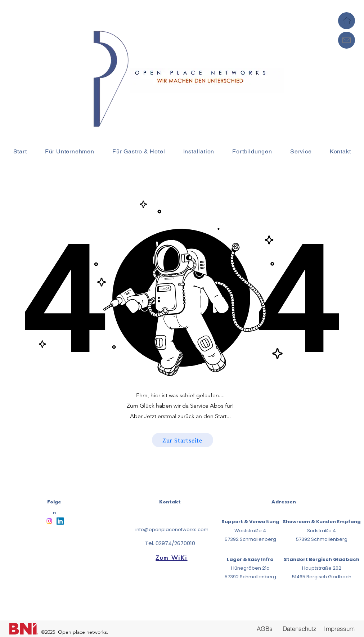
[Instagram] (49, 521)
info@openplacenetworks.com (172, 530)
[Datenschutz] (300, 628)
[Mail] (347, 40)
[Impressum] (340, 629)
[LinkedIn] (60, 521)
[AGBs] (265, 628)
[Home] (347, 21)
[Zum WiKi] (172, 558)
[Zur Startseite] (183, 440)
